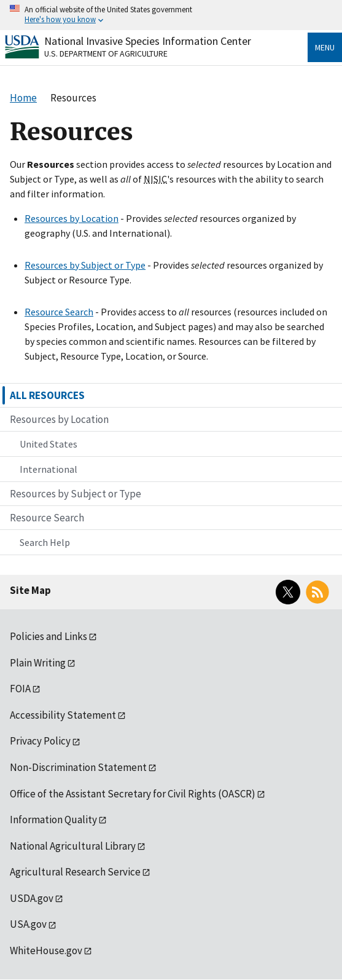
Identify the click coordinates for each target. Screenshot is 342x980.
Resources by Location (72, 218)
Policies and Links (49, 636)
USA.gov (28, 924)
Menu (325, 47)
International (49, 469)
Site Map (30, 590)
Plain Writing (38, 663)
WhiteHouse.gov (46, 950)
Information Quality (53, 820)
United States (49, 444)
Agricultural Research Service (75, 872)
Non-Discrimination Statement (78, 767)
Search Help (45, 542)
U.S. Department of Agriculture (106, 53)
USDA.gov (32, 898)
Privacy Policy (40, 741)
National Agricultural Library (73, 846)
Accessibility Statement (63, 715)
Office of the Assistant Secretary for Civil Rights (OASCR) (133, 794)
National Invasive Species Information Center (148, 41)
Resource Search (59, 312)
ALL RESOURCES (47, 395)
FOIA (20, 689)
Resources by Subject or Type (85, 265)
